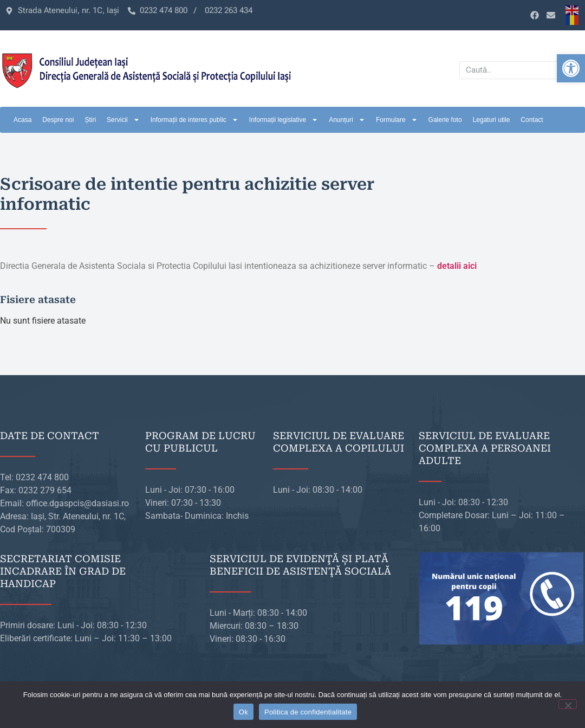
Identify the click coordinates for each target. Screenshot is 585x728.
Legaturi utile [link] (492, 120)
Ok (243, 712)
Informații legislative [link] (284, 120)
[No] (568, 704)
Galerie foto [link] (445, 120)
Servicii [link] (123, 120)
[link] (571, 68)
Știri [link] (90, 120)
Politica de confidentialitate (308, 712)
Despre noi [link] (58, 120)
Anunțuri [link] (347, 120)
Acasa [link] (22, 120)
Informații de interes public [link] (194, 120)
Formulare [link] (397, 120)
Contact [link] (532, 120)
